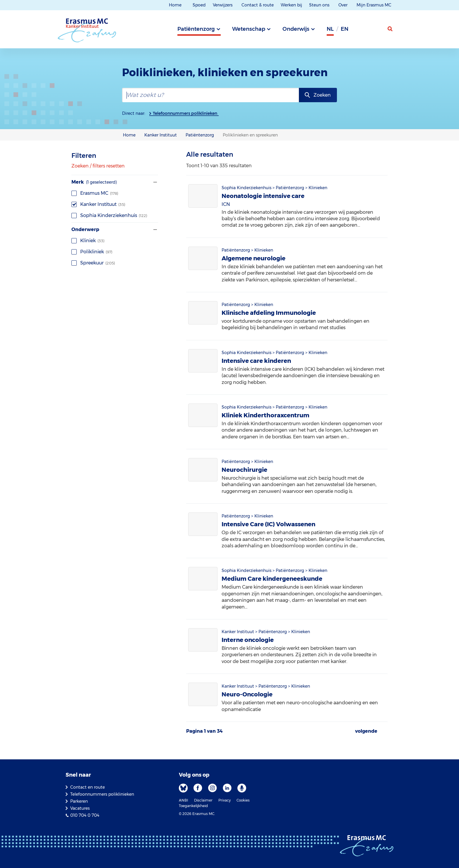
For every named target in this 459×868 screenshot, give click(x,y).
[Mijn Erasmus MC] (376, 31)
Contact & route (258, 5)
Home (175, 5)
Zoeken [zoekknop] (322, 95)
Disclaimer (203, 800)
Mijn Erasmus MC (375, 5)
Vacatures (80, 808)
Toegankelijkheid (193, 806)
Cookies (243, 800)
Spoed (199, 5)
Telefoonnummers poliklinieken (185, 113)
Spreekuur (93, 263)
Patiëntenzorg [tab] (196, 29)
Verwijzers (223, 5)
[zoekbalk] (210, 95)
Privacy (225, 800)
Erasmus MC (95, 193)
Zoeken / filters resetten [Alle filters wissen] (98, 166)
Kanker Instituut (98, 204)
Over (344, 5)
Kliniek (88, 241)
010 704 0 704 (85, 815)
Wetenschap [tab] (249, 29)
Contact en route (88, 787)
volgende (366, 731)
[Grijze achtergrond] (361, 31)
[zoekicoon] (391, 29)
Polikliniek (92, 252)
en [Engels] (345, 29)
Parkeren (79, 801)
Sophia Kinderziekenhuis (109, 215)
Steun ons (320, 5)
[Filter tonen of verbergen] (155, 182)
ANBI (184, 800)
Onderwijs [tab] (296, 29)
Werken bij (291, 5)
